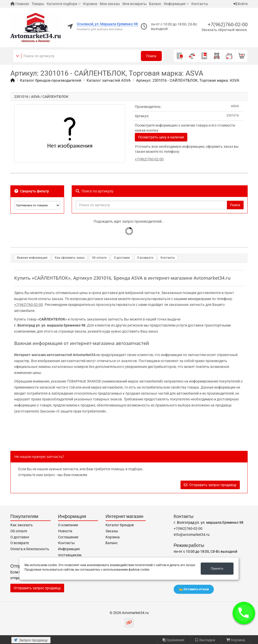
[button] (244, 613)
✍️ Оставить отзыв (194, 589)
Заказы (112, 531)
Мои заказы (110, 4)
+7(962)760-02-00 (228, 24)
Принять (217, 569)
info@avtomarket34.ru (192, 535)
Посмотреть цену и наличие (161, 137)
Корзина (90, 4)
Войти (240, 4)
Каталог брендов (120, 525)
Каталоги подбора (62, 4)
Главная (20, 4)
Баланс (155, 4)
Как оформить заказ (70, 258)
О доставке (122, 258)
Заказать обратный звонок (224, 30)
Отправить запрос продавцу (210, 485)
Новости (65, 531)
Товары (38, 4)
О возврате (145, 258)
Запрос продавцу (31, 640)
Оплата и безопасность (30, 549)
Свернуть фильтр (32, 191)
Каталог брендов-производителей (51, 80)
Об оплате (99, 258)
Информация (175, 4)
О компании (68, 525)
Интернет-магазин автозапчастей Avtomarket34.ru (57, 355)
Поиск (151, 56)
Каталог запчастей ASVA (109, 80)
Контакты (200, 4)
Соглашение (68, 537)
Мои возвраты (135, 4)
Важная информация (32, 258)
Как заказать (22, 525)
